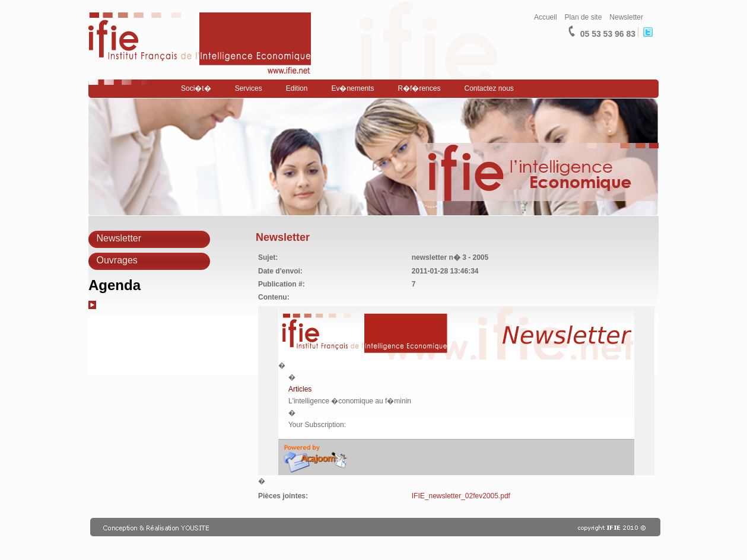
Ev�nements (352, 88)
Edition (297, 88)
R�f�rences (419, 88)
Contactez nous (489, 88)
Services (249, 88)
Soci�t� (196, 88)
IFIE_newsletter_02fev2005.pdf (461, 496)
